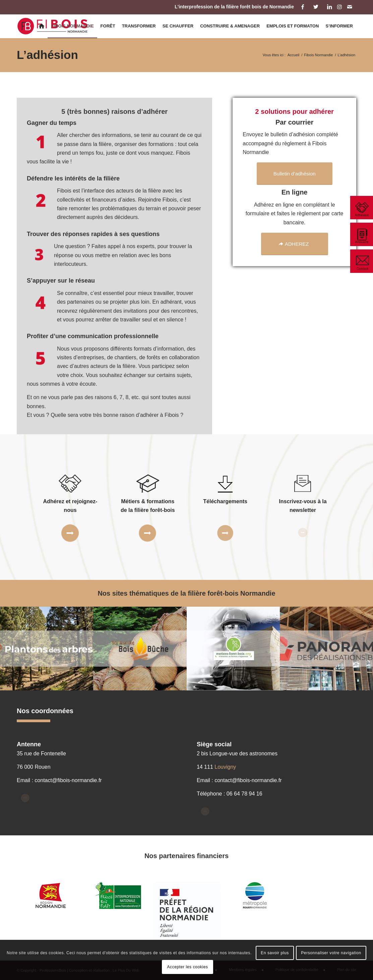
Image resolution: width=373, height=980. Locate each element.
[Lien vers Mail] (350, 7)
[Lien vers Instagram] (339, 7)
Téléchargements (225, 501)
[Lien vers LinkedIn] (329, 7)
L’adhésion (47, 55)
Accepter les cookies (187, 967)
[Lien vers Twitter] (316, 7)
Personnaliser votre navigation (331, 953)
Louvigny (225, 767)
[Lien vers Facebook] (302, 7)
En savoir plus (275, 953)
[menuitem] (42, 26)
